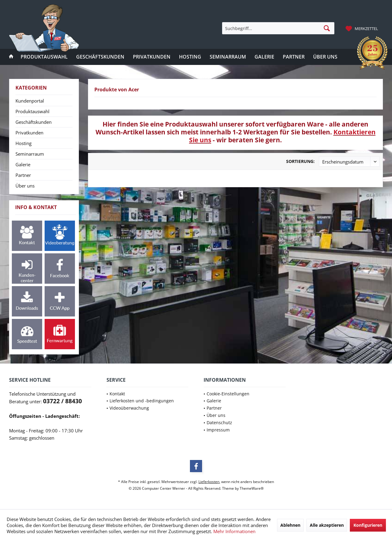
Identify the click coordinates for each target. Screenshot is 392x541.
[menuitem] (363, 28)
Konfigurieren (368, 525)
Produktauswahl (32, 111)
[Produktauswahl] (44, 57)
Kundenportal (30, 101)
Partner (23, 175)
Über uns (25, 186)
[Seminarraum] (228, 57)
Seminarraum (30, 154)
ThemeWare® (252, 488)
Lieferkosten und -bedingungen (142, 401)
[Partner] (294, 57)
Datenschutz (219, 423)
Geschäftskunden (34, 122)
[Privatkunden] (152, 57)
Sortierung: (300, 161)
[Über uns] (325, 57)
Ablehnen (290, 525)
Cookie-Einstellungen (228, 394)
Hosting (24, 143)
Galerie (23, 164)
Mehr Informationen (234, 531)
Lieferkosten (209, 482)
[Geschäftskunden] (100, 57)
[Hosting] (190, 57)
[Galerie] (264, 57)
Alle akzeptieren (327, 525)
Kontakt (117, 394)
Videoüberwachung (129, 408)
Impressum (218, 430)
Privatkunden (29, 133)
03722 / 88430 (63, 401)
